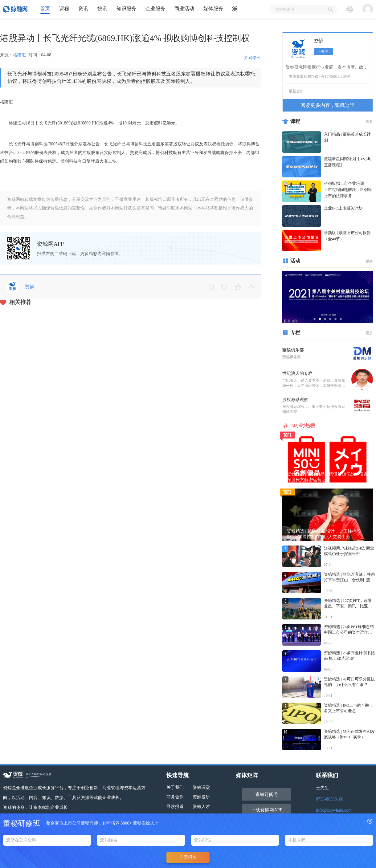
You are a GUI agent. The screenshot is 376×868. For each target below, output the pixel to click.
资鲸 (318, 41)
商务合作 (175, 797)
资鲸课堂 (201, 787)
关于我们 (175, 787)
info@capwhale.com (334, 810)
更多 (369, 122)
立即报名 (188, 857)
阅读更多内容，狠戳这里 (328, 105)
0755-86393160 (330, 799)
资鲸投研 (201, 797)
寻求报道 (175, 807)
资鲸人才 (201, 807)
